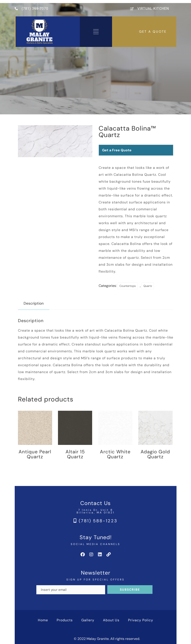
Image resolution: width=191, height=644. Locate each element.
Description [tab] (34, 303)
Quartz (148, 286)
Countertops (128, 286)
